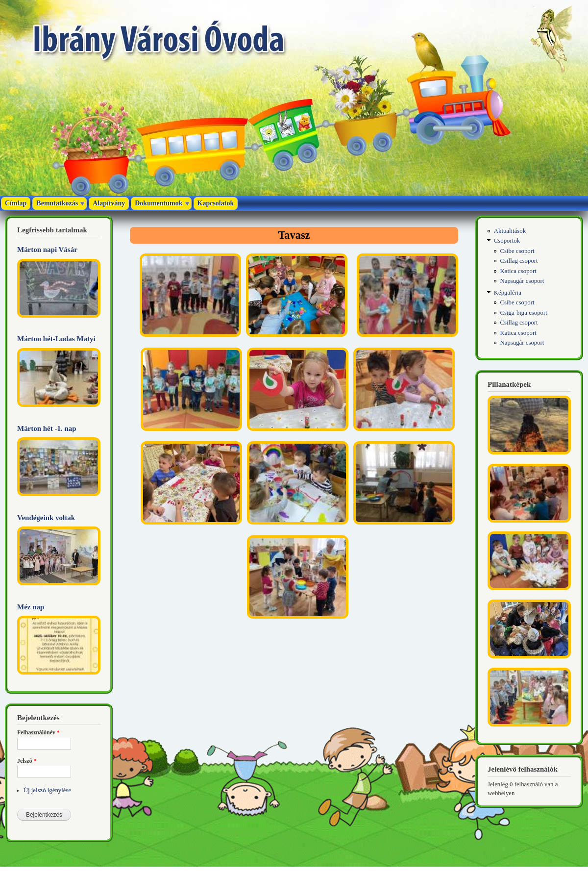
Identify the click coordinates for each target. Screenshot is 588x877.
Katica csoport (518, 271)
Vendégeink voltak (46, 518)
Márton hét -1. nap (47, 428)
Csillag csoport (519, 261)
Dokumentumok (159, 203)
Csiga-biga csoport (524, 313)
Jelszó (27, 761)
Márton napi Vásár (47, 250)
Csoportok (507, 241)
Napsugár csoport (522, 281)
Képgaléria (508, 293)
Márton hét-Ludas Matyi (56, 339)
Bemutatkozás (57, 203)
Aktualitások (510, 231)
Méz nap (31, 607)
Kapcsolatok (216, 203)
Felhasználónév (38, 732)
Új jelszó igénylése (47, 790)
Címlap (16, 203)
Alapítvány (109, 203)
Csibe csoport (517, 251)
